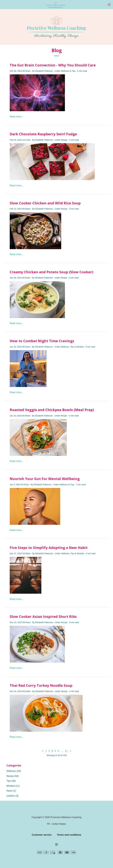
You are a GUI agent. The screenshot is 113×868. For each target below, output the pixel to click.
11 (66, 751)
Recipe (64, 140)
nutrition (12, 796)
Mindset (80, 347)
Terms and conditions (69, 835)
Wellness (65, 71)
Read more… (17, 117)
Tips (74, 71)
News (11, 791)
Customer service (42, 835)
